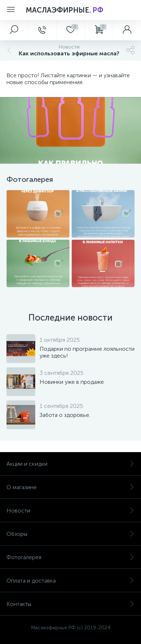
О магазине (70, 487)
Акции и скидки (70, 464)
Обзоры (70, 534)
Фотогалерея (70, 557)
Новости (70, 510)
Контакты (70, 604)
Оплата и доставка (70, 581)
